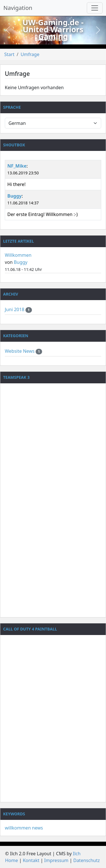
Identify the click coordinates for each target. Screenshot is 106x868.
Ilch (77, 854)
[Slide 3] (63, 40)
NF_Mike (17, 166)
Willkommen (18, 255)
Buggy (14, 196)
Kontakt (31, 860)
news (37, 828)
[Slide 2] (53, 40)
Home (12, 860)
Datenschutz (86, 860)
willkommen (18, 828)
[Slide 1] (43, 40)
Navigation (18, 8)
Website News (20, 351)
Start (9, 54)
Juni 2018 (15, 309)
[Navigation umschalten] (95, 8)
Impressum (56, 860)
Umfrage (30, 54)
